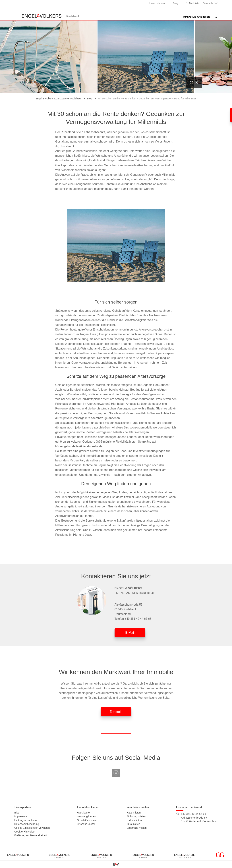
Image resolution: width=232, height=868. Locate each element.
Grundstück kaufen (88, 820)
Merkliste (194, 3)
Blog (175, 3)
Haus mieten (134, 813)
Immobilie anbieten (128, 17)
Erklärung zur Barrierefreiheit (31, 835)
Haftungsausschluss (26, 820)
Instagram (116, 773)
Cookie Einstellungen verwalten (32, 828)
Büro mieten (133, 824)
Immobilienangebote (162, 17)
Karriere (189, 17)
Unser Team (209, 17)
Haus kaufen (84, 813)
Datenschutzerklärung (27, 824)
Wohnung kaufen (86, 816)
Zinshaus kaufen (86, 824)
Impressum (21, 816)
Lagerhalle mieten (137, 828)
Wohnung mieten (136, 816)
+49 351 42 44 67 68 (138, 619)
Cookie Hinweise (24, 832)
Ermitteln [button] (116, 712)
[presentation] (225, 56)
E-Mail (130, 633)
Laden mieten (134, 820)
